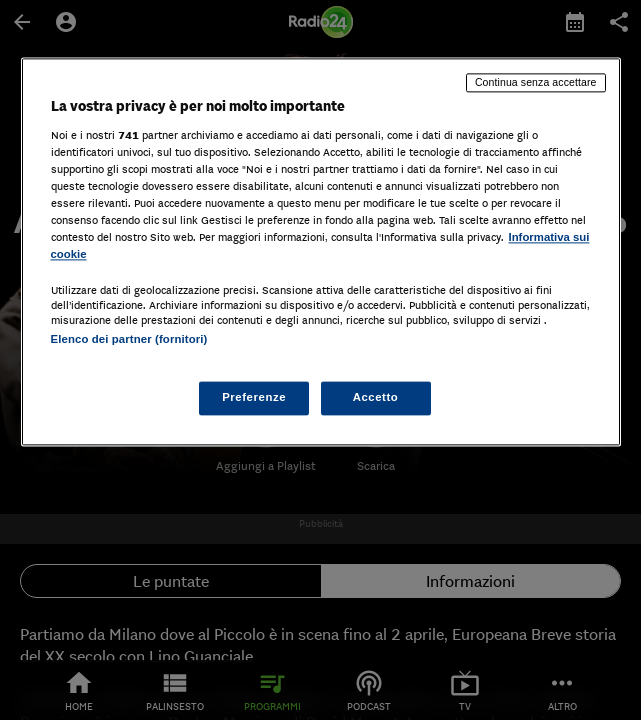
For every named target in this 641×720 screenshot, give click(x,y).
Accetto (376, 398)
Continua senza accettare (536, 82)
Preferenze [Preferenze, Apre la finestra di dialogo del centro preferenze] (254, 398)
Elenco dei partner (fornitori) (129, 339)
